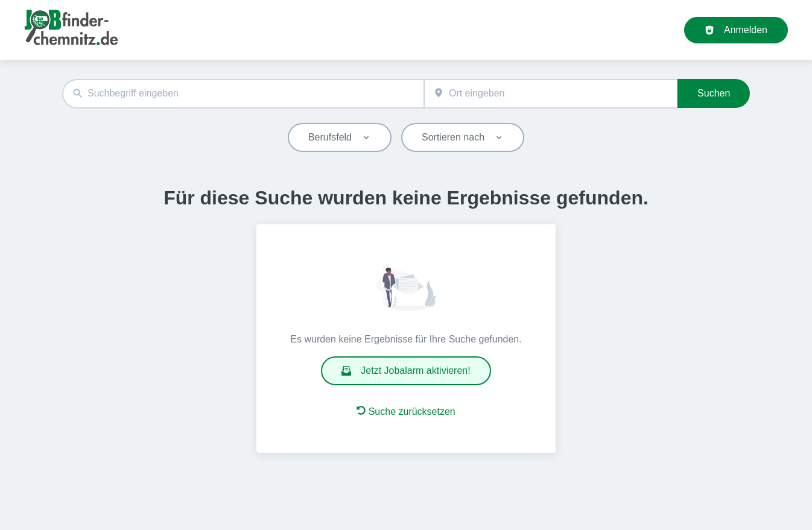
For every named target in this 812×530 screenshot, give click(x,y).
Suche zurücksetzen (406, 411)
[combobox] (243, 94)
